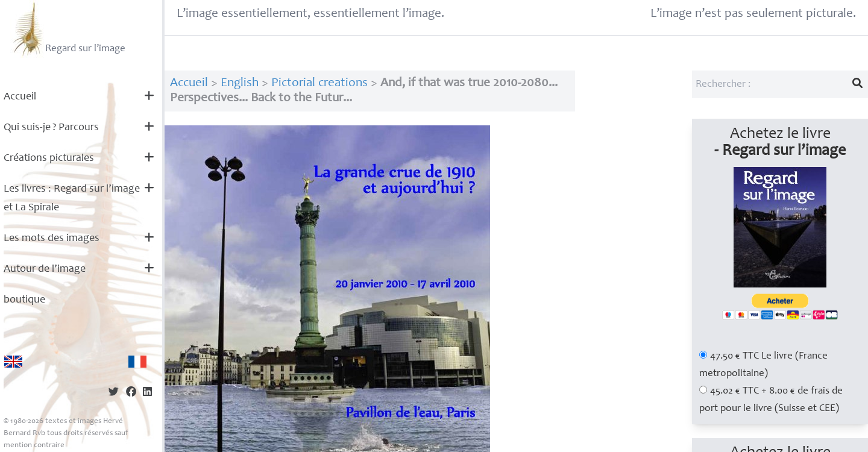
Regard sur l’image (68, 29)
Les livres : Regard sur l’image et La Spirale (72, 199)
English (240, 83)
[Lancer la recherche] (858, 84)
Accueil (20, 97)
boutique (24, 300)
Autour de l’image (45, 269)
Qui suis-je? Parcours (51, 128)
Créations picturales (49, 159)
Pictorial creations (319, 83)
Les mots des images (52, 239)
